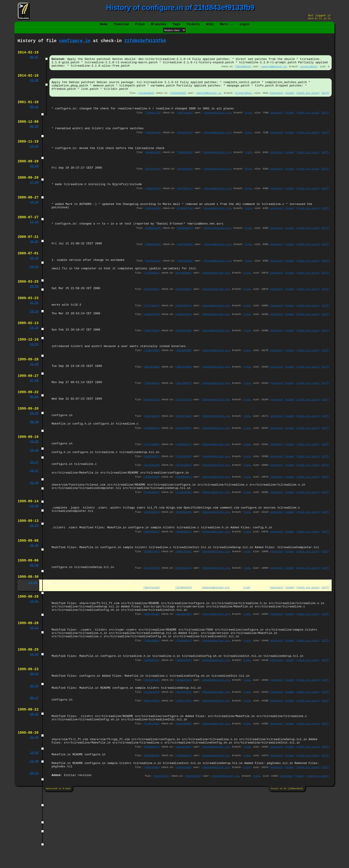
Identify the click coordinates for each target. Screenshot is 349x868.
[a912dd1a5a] (184, 672)
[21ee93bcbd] (184, 498)
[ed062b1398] (153, 229)
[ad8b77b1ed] (184, 602)
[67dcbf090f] (184, 467)
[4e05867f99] (152, 343)
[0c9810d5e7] (152, 537)
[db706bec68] (184, 559)
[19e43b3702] (152, 559)
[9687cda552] (185, 124)
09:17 (34, 764)
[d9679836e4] (152, 580)
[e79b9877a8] (185, 229)
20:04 (34, 738)
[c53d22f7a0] (153, 207)
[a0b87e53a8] (152, 672)
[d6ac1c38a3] (184, 819)
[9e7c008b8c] (184, 299)
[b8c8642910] (152, 745)
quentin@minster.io (274, 72)
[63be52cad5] (184, 841)
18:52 (34, 782)
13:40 (34, 834)
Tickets (193, 26)
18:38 (34, 182)
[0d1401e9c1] (184, 580)
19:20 (34, 358)
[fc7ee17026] (152, 793)
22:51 (34, 332)
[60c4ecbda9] (152, 401)
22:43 (34, 808)
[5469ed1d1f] (152, 819)
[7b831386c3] (152, 418)
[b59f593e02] (185, 268)
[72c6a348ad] (146, 102)
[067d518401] (184, 620)
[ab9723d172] (185, 207)
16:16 (34, 451)
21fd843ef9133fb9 (145, 44)
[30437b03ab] (185, 286)
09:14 (34, 847)
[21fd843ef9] (184, 642)
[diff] (325, 102)
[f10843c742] (153, 124)
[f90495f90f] (184, 383)
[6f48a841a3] (152, 467)
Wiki (210, 26)
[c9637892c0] (152, 454)
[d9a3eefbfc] (185, 145)
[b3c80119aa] (153, 286)
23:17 (34, 513)
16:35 (34, 596)
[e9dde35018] (153, 268)
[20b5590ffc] (152, 498)
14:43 (34, 717)
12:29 (33, 636)
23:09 (34, 87)
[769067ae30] (185, 167)
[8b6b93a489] (152, 828)
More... (227, 26)
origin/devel (309, 72)
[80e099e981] (184, 520)
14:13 (34, 161)
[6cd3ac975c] (153, 185)
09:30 (34, 617)
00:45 (34, 139)
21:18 (34, 526)
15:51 (34, 751)
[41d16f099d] (178, 102)
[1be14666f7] (184, 418)
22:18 (34, 283)
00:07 (34, 61)
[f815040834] (184, 701)
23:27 (34, 504)
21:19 (34, 398)
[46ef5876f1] (184, 758)
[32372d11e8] (152, 507)
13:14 (34, 244)
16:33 (34, 574)
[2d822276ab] (152, 841)
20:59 (34, 314)
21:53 (34, 376)
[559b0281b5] (153, 250)
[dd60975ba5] (184, 454)
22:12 (34, 687)
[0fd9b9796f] (152, 602)
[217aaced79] (152, 758)
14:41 (34, 657)
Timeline (121, 26)
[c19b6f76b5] (152, 383)
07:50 (34, 416)
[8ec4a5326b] (184, 361)
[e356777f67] (184, 767)
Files (140, 26)
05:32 (34, 117)
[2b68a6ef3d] (153, 145)
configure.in (75, 44)
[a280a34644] (184, 343)
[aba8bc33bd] (153, 167)
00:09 (34, 433)
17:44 (34, 200)
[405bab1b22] (184, 723)
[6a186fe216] (152, 436)
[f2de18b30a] (152, 701)
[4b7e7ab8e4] (184, 507)
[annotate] (277, 102)
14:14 (34, 222)
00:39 (34, 460)
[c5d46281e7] (184, 485)
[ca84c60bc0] (184, 793)
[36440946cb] (185, 185)
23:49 (34, 491)
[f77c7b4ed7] (152, 334)
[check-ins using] (308, 102)
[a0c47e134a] (152, 642)
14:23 (34, 292)
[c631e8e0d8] (152, 520)
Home (104, 26)
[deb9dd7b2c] (152, 723)
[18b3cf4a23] (152, 361)
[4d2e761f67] (184, 334)
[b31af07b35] (152, 620)
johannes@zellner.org (217, 124)
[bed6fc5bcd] (193, 850)
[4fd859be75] (184, 828)
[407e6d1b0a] (184, 317)
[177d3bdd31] (152, 299)
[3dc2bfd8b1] (152, 317)
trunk (248, 124)
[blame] (290, 102)
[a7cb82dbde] (184, 537)
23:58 (34, 482)
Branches (159, 26)
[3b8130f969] (184, 401)
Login (244, 26)
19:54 (34, 341)
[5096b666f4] (185, 250)
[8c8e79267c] (161, 850)
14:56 (34, 552)
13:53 (34, 825)
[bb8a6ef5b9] (184, 745)
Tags (176, 26)
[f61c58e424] (243, 72)
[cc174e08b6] (152, 485)
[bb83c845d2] (152, 767)
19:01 (34, 265)
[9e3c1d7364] (184, 436)
